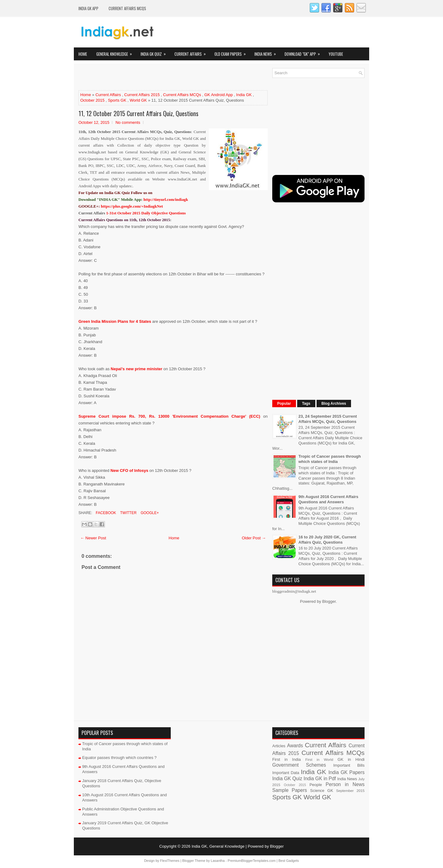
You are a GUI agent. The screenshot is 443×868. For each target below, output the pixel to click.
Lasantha (218, 861)
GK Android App (219, 95)
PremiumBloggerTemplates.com (252, 861)
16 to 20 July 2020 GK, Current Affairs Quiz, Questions (327, 540)
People (316, 785)
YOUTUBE (336, 54)
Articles (279, 746)
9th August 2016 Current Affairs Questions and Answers (328, 499)
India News (267, 52)
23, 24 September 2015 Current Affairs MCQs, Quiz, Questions (328, 419)
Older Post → (254, 538)
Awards (295, 746)
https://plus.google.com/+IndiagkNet (132, 206)
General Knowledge (116, 52)
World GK (138, 100)
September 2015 (350, 791)
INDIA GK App (88, 8)
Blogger (329, 601)
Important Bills (349, 765)
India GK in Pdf (320, 779)
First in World (319, 759)
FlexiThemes (170, 861)
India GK (244, 95)
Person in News (345, 784)
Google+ (149, 513)
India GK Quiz (155, 52)
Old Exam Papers (232, 52)
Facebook (105, 513)
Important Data (286, 773)
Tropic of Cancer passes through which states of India (330, 459)
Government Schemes (299, 765)
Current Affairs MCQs (127, 8)
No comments (128, 122)
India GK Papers (346, 772)
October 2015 (92, 100)
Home (83, 54)
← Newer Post (93, 538)
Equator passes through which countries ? (119, 758)
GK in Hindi (351, 759)
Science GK (322, 791)
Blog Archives (334, 404)
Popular (284, 404)
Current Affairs (192, 52)
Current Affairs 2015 (142, 95)
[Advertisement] (150, 77)
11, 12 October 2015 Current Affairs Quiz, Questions (138, 113)
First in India (287, 759)
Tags (306, 404)
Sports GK (117, 100)
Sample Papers (290, 790)
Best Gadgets (289, 861)
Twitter (128, 513)
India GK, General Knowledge (218, 846)
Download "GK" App (304, 52)
